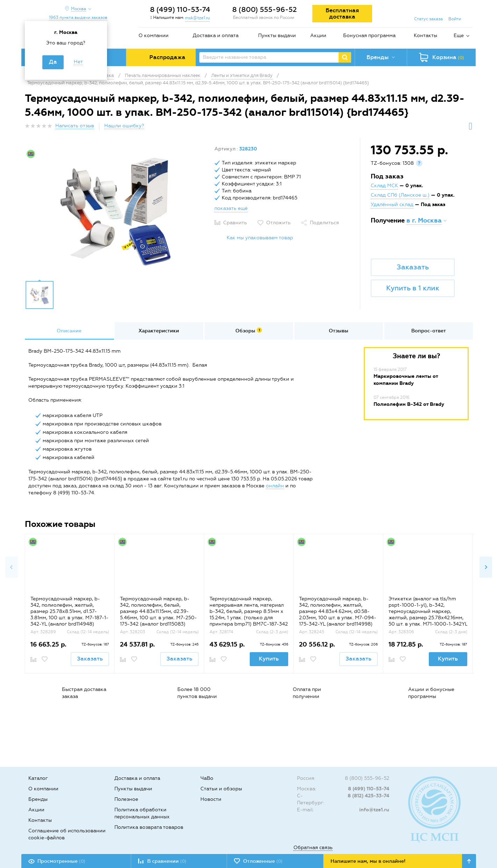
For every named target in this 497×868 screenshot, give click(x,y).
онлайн (275, 486)
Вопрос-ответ (429, 331)
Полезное (126, 799)
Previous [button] (12, 567)
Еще (459, 36)
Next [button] (486, 567)
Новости (211, 799)
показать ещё (231, 208)
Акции (318, 36)
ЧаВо (207, 778)
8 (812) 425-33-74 (368, 796)
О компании (154, 36)
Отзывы (339, 331)
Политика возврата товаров (149, 827)
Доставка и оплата (216, 36)
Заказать (413, 267)
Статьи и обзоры (221, 789)
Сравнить (235, 223)
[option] (117, 211)
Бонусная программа (369, 36)
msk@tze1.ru (197, 18)
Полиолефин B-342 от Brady (409, 404)
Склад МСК (384, 186)
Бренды (38, 799)
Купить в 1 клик (413, 288)
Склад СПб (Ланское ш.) (400, 195)
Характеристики (159, 331)
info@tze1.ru (374, 810)
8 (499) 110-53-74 (180, 9)
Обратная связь (313, 848)
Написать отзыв (75, 126)
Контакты (425, 36)
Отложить (278, 223)
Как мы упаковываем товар (260, 238)
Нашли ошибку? (124, 126)
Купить (269, 659)
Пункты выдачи (277, 36)
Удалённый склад (392, 204)
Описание (69, 331)
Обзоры (249, 331)
